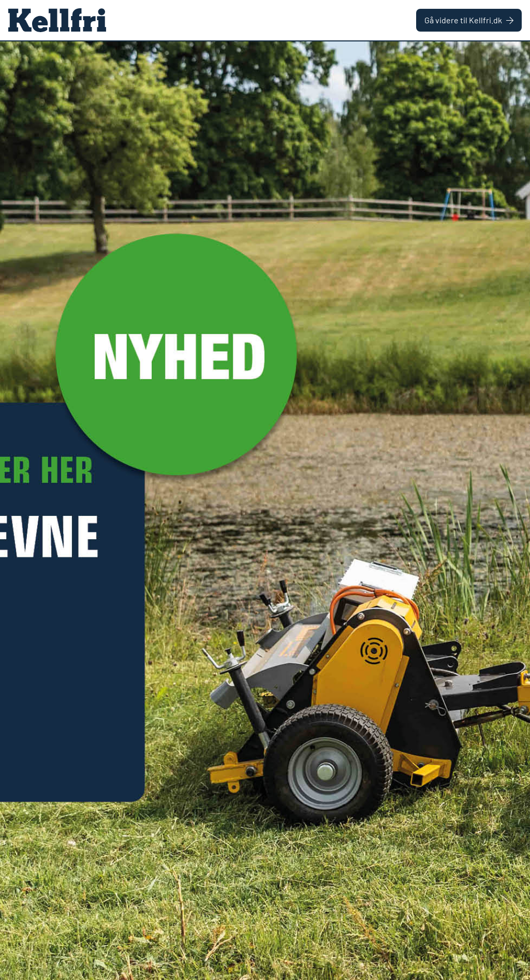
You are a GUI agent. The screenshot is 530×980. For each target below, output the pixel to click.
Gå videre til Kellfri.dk (469, 20)
